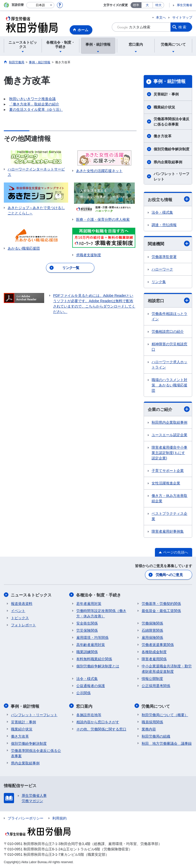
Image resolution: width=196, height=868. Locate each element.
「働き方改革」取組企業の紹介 (34, 104)
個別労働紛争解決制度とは (98, 666)
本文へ (161, 17)
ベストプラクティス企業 (169, 516)
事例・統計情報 (169, 81)
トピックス (20, 618)
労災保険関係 (87, 630)
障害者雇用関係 (154, 659)
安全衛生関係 (87, 623)
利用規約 (59, 817)
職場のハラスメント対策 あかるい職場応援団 (169, 385)
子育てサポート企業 (168, 471)
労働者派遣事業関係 (158, 644)
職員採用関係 (152, 721)
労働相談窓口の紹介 (168, 332)
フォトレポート (23, 625)
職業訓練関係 (87, 652)
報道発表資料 (22, 603)
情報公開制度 (152, 678)
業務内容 (149, 728)
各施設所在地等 (89, 714)
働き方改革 (163, 136)
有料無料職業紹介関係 (94, 659)
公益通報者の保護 (91, 686)
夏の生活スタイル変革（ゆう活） (36, 109)
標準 (136, 5)
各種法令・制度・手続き (99, 595)
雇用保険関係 (152, 637)
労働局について (156, 706)
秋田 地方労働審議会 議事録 (167, 743)
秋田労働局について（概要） (165, 714)
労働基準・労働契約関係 (161, 603)
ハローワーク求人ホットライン (169, 365)
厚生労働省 (185, 5)
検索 (183, 27)
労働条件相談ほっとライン (169, 316)
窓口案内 (84, 706)
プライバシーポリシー (26, 817)
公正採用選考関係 (156, 686)
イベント (18, 610)
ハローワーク (162, 269)
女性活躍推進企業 (166, 483)
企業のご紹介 (169, 409)
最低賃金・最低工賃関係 (161, 610)
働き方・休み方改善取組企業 (169, 498)
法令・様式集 (162, 212)
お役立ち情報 (169, 199)
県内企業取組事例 (168, 162)
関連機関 (169, 243)
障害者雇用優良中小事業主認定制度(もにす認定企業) (169, 453)
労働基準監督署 (164, 257)
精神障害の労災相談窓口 (169, 347)
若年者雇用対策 (89, 603)
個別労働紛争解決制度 (171, 149)
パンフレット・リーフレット (171, 176)
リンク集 (159, 282)
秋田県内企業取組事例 (169, 422)
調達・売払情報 (164, 225)
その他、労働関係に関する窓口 (101, 728)
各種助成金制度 (154, 652)
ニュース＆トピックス (31, 595)
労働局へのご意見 (169, 575)
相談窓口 (169, 300)
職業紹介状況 (164, 107)
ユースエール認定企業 (169, 435)
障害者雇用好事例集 (168, 531)
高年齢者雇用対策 (91, 644)
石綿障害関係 (152, 630)
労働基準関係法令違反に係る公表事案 (171, 122)
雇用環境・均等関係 (92, 637)
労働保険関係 (152, 623)
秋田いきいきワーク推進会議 (32, 99)
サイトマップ (182, 17)
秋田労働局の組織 (156, 736)
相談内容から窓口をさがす (98, 721)
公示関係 (83, 693)
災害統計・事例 (166, 94)
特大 (158, 5)
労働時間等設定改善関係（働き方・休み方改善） (101, 613)
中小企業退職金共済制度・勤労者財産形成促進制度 (167, 669)
